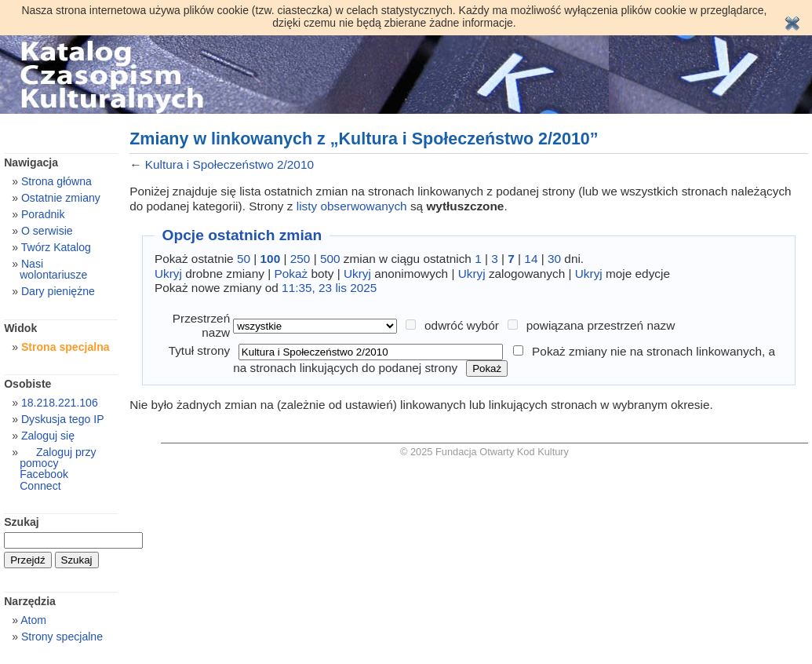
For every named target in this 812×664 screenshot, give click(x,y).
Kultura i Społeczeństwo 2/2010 (229, 164)
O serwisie (47, 231)
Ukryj (168, 274)
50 (244, 259)
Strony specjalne (62, 637)
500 (330, 259)
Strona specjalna (66, 347)
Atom (33, 620)
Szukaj (22, 522)
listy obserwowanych (352, 206)
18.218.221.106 (60, 403)
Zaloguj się (48, 436)
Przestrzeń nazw (201, 325)
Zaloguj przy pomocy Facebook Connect (58, 469)
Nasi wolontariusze (53, 269)
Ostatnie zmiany (61, 198)
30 (554, 259)
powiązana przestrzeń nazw (601, 325)
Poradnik (43, 214)
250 (300, 259)
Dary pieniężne (58, 291)
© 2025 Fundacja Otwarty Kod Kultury (484, 452)
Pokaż (291, 274)
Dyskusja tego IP (63, 419)
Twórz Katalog (56, 247)
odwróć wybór (462, 325)
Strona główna (56, 181)
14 (531, 259)
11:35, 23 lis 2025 (329, 288)
